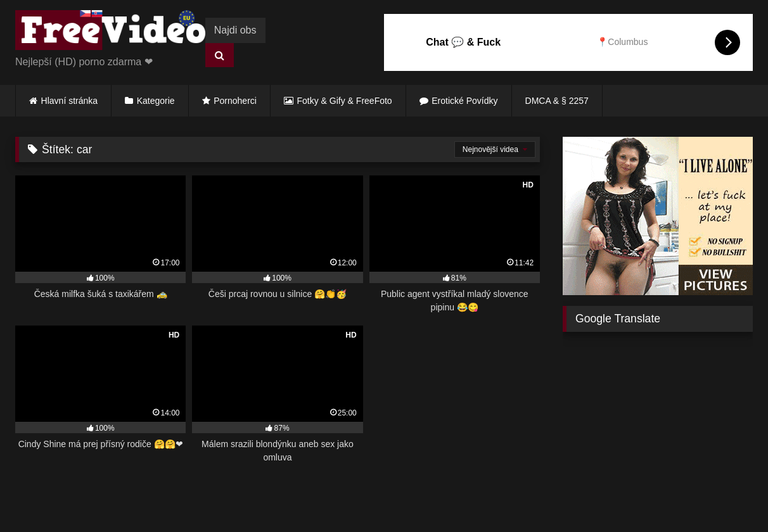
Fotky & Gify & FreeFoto (345, 101)
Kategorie (156, 101)
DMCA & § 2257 (557, 101)
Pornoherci (235, 101)
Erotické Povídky (464, 101)
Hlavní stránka (69, 101)
